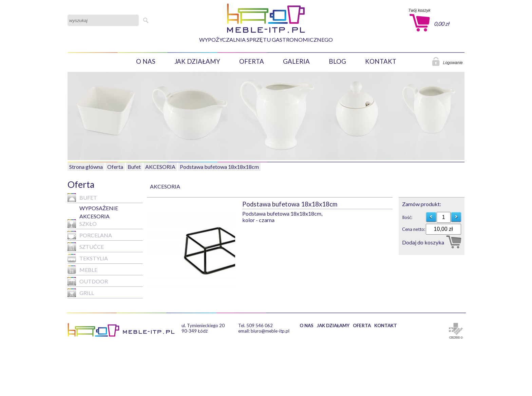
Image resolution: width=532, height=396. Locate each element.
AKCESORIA (160, 167)
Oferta (115, 167)
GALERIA (296, 61)
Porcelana (90, 235)
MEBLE (82, 270)
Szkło (82, 224)
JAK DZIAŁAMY (197, 61)
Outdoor (88, 281)
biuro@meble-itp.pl (270, 331)
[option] (195, 243)
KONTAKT (381, 61)
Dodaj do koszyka (423, 242)
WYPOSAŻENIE (99, 208)
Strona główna (86, 167)
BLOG (337, 61)
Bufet (134, 167)
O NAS (146, 61)
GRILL (81, 293)
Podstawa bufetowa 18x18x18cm (219, 167)
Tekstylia (88, 258)
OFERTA (252, 61)
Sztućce (86, 247)
